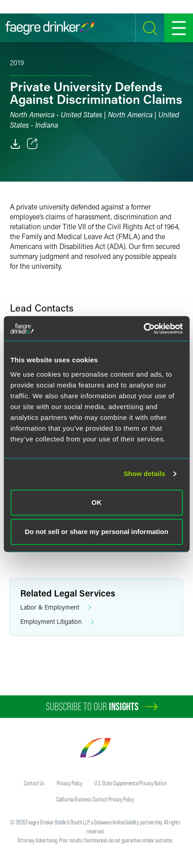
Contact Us (34, 783)
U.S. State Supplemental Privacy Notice (130, 783)
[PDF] (15, 144)
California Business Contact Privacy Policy (95, 799)
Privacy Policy (70, 783)
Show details (145, 474)
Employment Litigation (57, 622)
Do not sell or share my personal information (96, 532)
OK (96, 502)
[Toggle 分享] (32, 144)
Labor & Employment (56, 608)
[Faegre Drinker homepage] (50, 28)
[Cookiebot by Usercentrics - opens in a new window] (143, 329)
